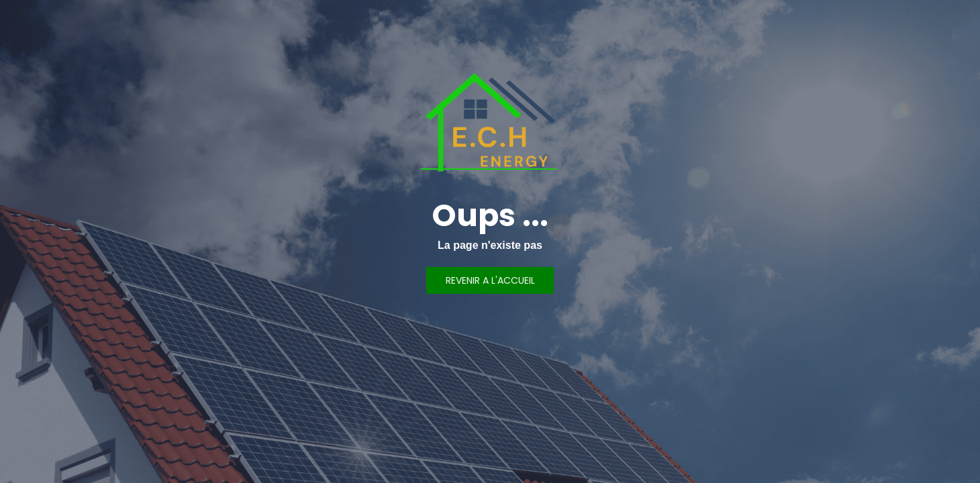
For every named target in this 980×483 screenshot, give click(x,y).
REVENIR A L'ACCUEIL (490, 280)
